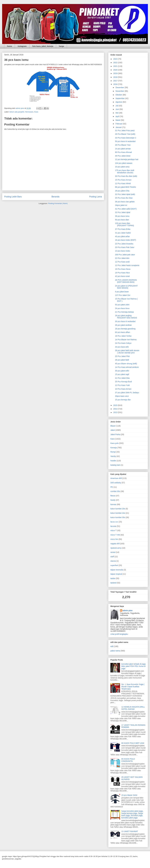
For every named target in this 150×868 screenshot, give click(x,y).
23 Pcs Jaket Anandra (124, 244)
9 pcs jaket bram (122, 292)
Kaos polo (115, 443)
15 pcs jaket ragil (122, 374)
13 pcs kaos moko (123, 251)
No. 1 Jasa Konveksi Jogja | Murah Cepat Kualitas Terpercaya (133, 687)
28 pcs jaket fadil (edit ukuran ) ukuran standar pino (127, 352)
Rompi (113, 452)
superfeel (114, 565)
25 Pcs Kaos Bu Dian (124, 198)
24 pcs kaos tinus (122, 308)
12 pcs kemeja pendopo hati (127, 159)
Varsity (113, 456)
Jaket (113, 430)
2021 (116, 66)
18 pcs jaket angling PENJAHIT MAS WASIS (126, 317)
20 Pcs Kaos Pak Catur (125, 247)
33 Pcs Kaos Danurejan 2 (126, 138)
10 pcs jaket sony (122, 167)
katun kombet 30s (118, 517)
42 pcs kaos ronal (122, 276)
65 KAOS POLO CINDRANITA (128, 760)
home (9, 46)
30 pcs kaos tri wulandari (125, 321)
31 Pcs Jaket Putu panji (125, 130)
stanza (113, 561)
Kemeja (114, 448)
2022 (116, 63)
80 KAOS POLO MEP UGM (133, 743)
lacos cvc (114, 522)
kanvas (113, 504)
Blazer (113, 426)
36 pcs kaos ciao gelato (125, 202)
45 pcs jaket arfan (122, 236)
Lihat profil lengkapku (119, 634)
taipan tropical (116, 574)
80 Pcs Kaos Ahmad (123, 152)
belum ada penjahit (17, 112)
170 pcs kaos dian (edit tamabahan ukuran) (125, 171)
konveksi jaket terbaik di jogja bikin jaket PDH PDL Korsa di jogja (134, 666)
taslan (113, 578)
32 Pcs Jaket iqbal (123, 212)
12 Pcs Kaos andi (122, 262)
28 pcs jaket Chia (122, 191)
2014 (116, 409)
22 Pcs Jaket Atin (122, 258)
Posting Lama (96, 197)
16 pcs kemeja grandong (125, 329)
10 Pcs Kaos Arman (123, 389)
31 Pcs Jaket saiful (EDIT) (126, 209)
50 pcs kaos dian (122, 220)
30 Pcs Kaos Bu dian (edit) (126, 176)
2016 (116, 84)
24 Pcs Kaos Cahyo (123, 343)
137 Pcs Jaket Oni (123, 295)
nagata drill (115, 544)
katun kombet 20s (118, 509)
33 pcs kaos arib (122, 347)
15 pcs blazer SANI (129, 795)
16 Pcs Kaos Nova (123, 269)
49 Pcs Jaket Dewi (123, 156)
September (120, 98)
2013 (116, 412)
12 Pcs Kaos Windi (123, 183)
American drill (116, 478)
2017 (116, 81)
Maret (118, 120)
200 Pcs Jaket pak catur (125, 255)
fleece (113, 496)
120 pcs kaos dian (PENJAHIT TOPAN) (124, 224)
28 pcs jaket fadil (122, 360)
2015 (116, 405)
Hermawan (29, 112)
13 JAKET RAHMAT (130, 831)
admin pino (128, 610)
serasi (113, 552)
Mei (117, 113)
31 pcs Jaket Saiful (123, 233)
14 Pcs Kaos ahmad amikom (127, 367)
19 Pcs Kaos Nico (122, 273)
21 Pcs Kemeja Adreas (124, 312)
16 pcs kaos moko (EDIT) (126, 240)
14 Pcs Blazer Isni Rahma (126, 340)
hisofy (113, 500)
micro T (113, 530)
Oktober (119, 95)
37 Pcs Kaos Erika (123, 229)
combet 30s (115, 491)
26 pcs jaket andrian (123, 325)
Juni (117, 109)
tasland (113, 583)
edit (112, 646)
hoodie (113, 461)
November (120, 91)
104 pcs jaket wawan (124, 163)
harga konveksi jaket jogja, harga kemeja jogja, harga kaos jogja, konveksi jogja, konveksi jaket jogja (132, 814)
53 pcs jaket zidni (122, 305)
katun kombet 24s (118, 513)
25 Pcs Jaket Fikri (122, 356)
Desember (120, 87)
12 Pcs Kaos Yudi (122, 385)
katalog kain (115, 465)
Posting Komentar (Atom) (58, 203)
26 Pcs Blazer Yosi (123, 145)
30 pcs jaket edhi (122, 371)
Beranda (55, 197)
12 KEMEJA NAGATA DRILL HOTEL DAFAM (133, 708)
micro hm (114, 539)
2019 (116, 73)
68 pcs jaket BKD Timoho (125, 187)
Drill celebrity (116, 483)
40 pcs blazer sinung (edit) (126, 364)
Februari (119, 124)
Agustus (119, 102)
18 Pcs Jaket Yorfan (123, 336)
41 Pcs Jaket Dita (122, 378)
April (118, 116)
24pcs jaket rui (121, 205)
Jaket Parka (115, 434)
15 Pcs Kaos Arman (123, 180)
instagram (22, 46)
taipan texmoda (117, 570)
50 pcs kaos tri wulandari (125, 141)
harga (61, 46)
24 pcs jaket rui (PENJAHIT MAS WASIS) (126, 287)
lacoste (113, 526)
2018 (116, 77)
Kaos (36, 112)
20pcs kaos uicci (122, 396)
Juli (117, 106)
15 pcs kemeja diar (123, 400)
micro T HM (115, 535)
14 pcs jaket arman (123, 149)
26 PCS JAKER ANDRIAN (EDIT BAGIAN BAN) (126, 281)
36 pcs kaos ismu (122, 216)
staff (112, 557)
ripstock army (116, 548)
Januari (119, 127)
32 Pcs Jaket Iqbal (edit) (125, 194)
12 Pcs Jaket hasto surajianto (127, 265)
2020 (116, 70)
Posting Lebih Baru (13, 197)
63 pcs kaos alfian (122, 332)
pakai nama (115, 651)
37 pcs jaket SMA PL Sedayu (127, 393)
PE (112, 487)
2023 (116, 59)
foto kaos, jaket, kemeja (43, 46)
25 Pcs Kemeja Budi (123, 382)
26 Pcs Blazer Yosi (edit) (125, 134)
